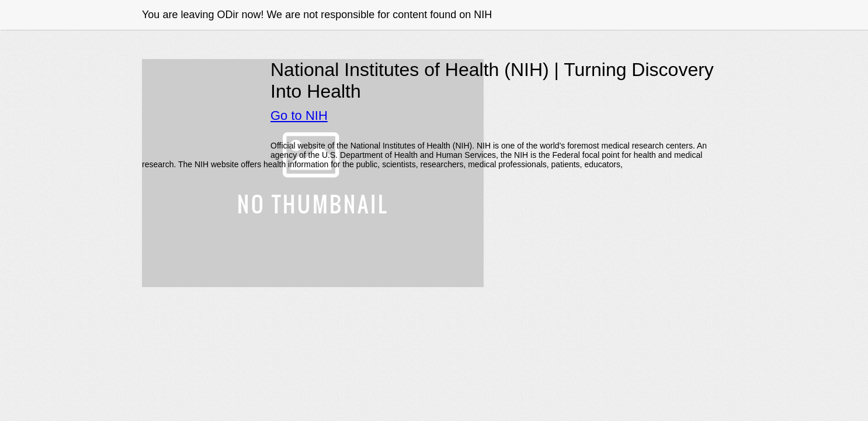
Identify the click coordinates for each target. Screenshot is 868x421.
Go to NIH (299, 115)
